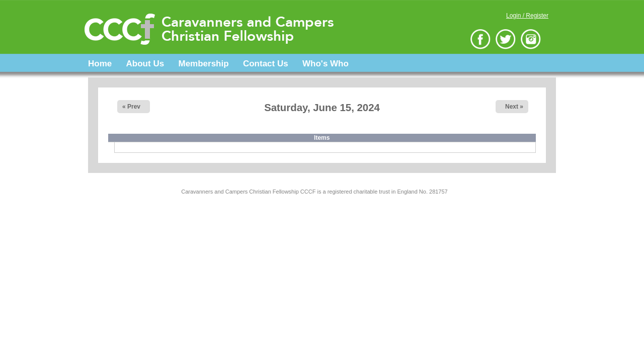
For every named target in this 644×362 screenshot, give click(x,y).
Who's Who (326, 64)
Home (100, 64)
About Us (145, 64)
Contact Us (266, 64)
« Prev (131, 107)
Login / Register (527, 16)
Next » (514, 107)
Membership (203, 64)
